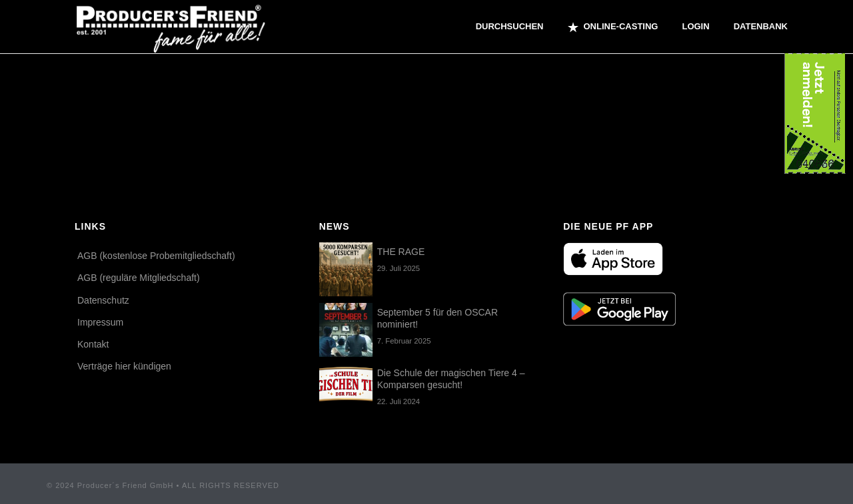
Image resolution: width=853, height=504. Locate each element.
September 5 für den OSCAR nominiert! (437, 318)
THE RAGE (401, 252)
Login (695, 26)
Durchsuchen (510, 26)
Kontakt (93, 344)
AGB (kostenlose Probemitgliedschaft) (156, 256)
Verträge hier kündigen (124, 366)
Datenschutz (103, 300)
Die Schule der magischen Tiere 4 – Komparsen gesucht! (451, 379)
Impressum (100, 322)
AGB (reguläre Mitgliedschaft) (139, 278)
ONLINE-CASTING (613, 27)
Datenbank (761, 26)
